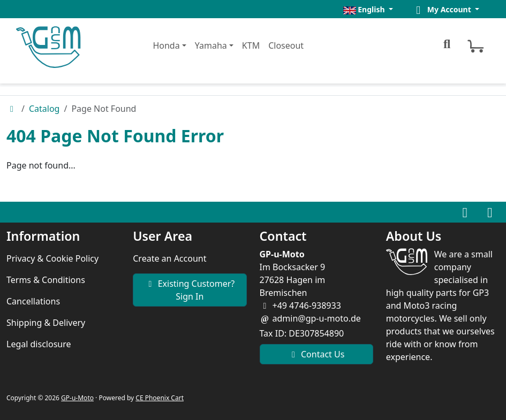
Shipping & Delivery (46, 323)
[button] (368, 9)
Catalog (44, 109)
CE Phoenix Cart (160, 398)
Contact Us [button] (316, 354)
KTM (251, 45)
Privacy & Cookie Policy (52, 258)
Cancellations (33, 301)
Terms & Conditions (46, 280)
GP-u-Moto (77, 398)
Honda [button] (166, 45)
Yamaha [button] (211, 45)
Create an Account (169, 258)
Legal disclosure (39, 344)
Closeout (286, 45)
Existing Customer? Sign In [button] (190, 290)
